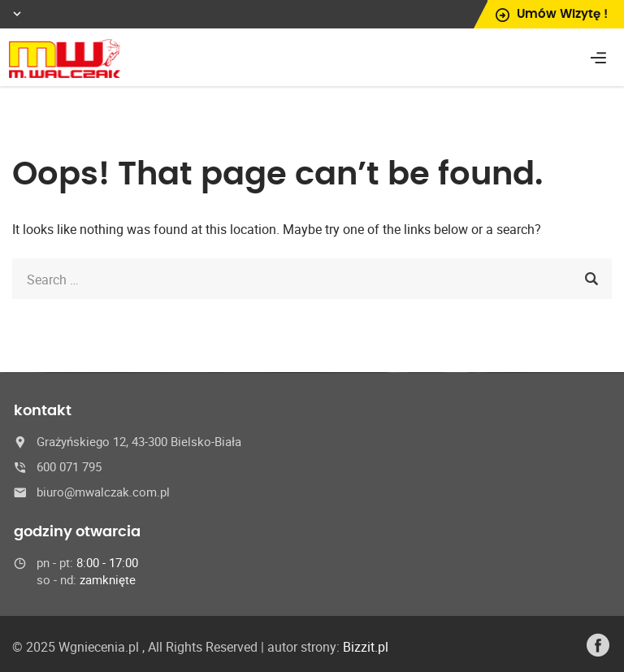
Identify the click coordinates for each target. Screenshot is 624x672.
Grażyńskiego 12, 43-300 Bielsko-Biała (139, 441)
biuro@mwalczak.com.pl (103, 492)
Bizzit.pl (366, 647)
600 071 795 (69, 466)
